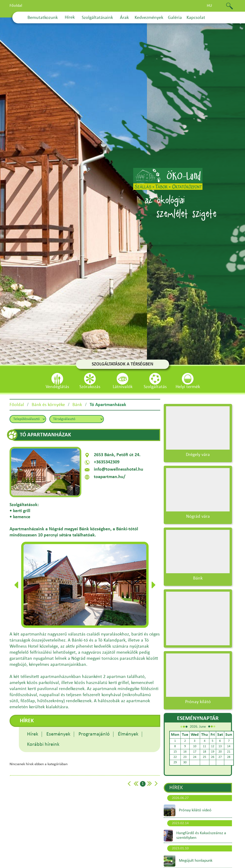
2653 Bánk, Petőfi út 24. (117, 455)
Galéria (175, 18)
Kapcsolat (196, 18)
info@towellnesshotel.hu (119, 469)
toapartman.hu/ (110, 477)
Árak (124, 18)
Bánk (77, 405)
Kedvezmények (149, 18)
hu (209, 6)
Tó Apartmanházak (108, 405)
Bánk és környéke (48, 405)
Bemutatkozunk (43, 18)
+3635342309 (107, 462)
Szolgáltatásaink (97, 18)
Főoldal (16, 6)
